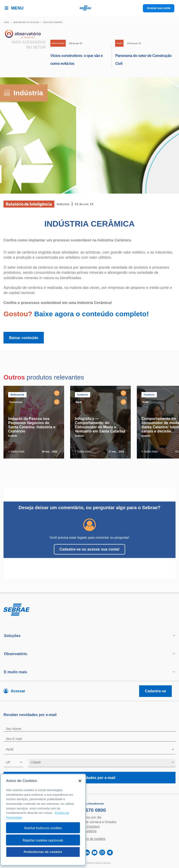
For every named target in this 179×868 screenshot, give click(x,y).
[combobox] (89, 750)
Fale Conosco (89, 826)
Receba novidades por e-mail (89, 778)
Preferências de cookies (43, 852)
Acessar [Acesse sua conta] (18, 691)
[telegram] (110, 853)
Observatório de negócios (26, 22)
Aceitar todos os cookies (43, 828)
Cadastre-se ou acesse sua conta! (89, 549)
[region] (43, 820)
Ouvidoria (89, 831)
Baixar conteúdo (24, 338)
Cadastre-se (155, 691)
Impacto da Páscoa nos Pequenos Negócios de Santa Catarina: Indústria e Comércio (32, 425)
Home (6, 22)
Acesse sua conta (159, 8)
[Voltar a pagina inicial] (90, 8)
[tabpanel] (35, 422)
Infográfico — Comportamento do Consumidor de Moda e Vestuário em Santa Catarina (100, 425)
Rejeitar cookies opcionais (43, 840)
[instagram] (102, 853)
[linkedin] (87, 853)
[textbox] (92, 749)
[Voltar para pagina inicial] (89, 610)
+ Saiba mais (16, 452)
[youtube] (95, 853)
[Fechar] (80, 781)
